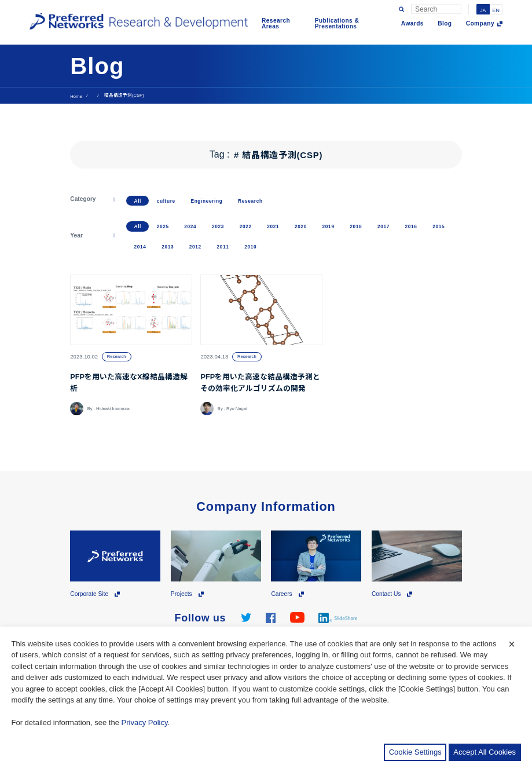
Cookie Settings (415, 752)
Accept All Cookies (485, 752)
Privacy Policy (145, 722)
